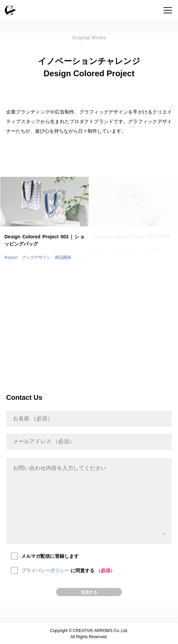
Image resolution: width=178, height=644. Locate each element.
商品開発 (63, 258)
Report (11, 258)
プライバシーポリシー (45, 570)
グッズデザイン (36, 258)
